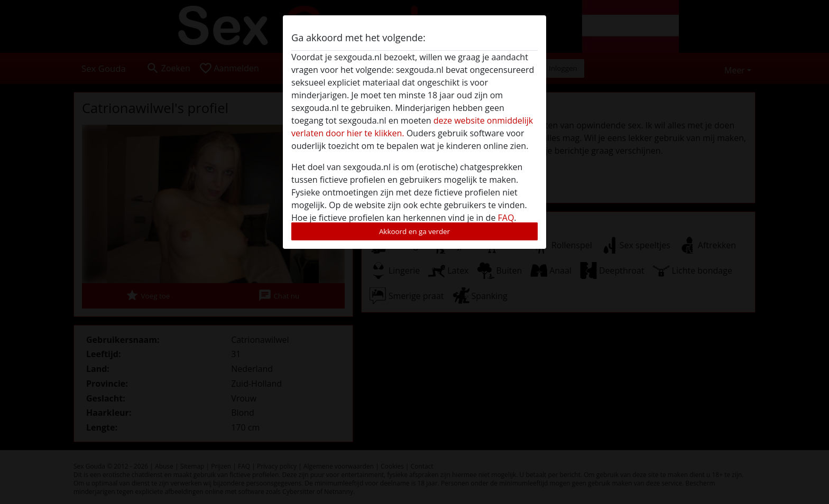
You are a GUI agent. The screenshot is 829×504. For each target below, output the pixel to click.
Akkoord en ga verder (414, 231)
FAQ (506, 218)
